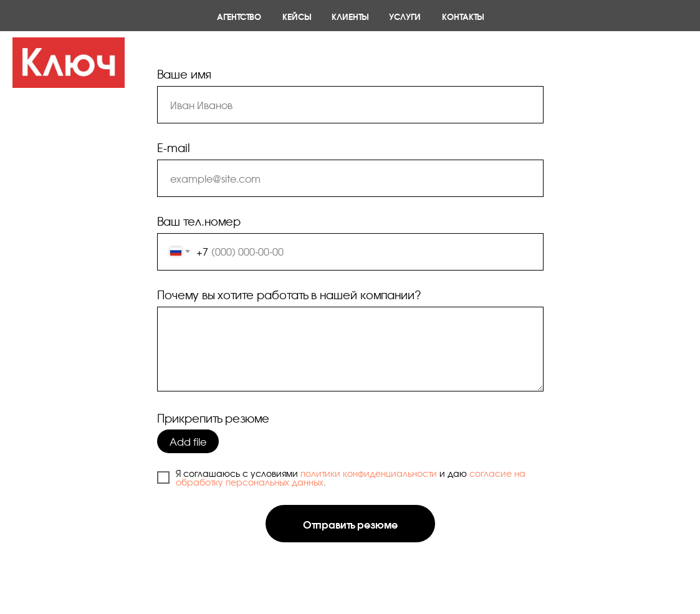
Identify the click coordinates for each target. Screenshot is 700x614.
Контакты (463, 16)
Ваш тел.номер (199, 221)
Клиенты (350, 16)
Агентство (239, 16)
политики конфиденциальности (369, 473)
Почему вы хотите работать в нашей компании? (289, 294)
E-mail (174, 147)
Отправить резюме (350, 524)
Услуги (405, 16)
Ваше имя (184, 74)
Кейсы (296, 16)
